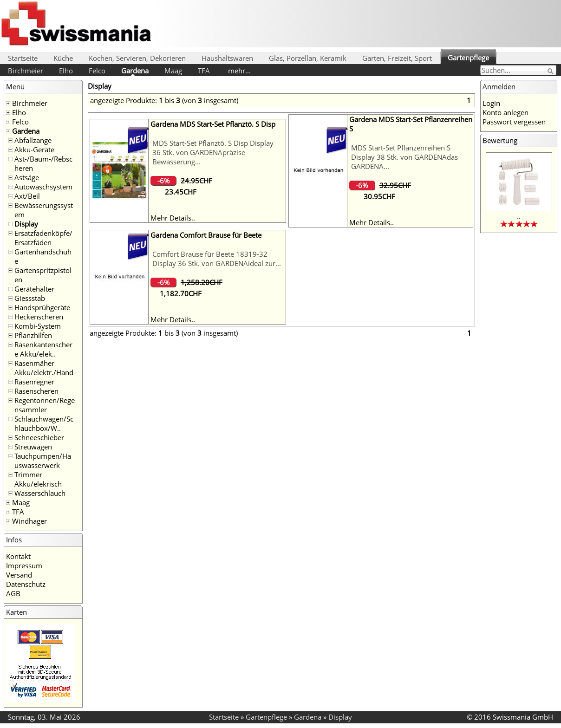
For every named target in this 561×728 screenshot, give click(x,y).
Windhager (29, 521)
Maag (173, 71)
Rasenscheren (36, 391)
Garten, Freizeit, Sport (397, 58)
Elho (66, 71)
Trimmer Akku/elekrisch (38, 479)
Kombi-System (38, 326)
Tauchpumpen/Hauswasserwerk (43, 461)
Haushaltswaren (227, 58)
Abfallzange (33, 140)
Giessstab (30, 298)
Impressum (24, 565)
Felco (97, 71)
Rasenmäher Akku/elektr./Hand (44, 368)
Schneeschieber (39, 437)
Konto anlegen (506, 112)
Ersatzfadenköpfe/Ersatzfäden (43, 238)
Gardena (135, 71)
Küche (63, 58)
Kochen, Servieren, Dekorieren (137, 58)
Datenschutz (26, 584)
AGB (13, 593)
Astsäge (27, 177)
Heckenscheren (39, 317)
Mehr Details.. (173, 218)
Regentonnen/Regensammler (45, 405)
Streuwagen (33, 447)
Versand (19, 575)
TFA (204, 71)
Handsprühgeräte (42, 307)
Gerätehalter (34, 289)
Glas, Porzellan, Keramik (308, 58)
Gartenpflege (468, 58)
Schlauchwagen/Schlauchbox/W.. (44, 423)
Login (491, 103)
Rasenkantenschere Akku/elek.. (43, 349)
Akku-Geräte (34, 149)
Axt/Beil (27, 196)
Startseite (23, 58)
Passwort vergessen (514, 122)
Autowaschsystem (43, 187)
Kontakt (18, 556)
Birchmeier (26, 71)
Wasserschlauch (40, 493)
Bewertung (500, 140)
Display (26, 224)
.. (519, 216)
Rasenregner (34, 382)
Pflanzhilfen (33, 335)
